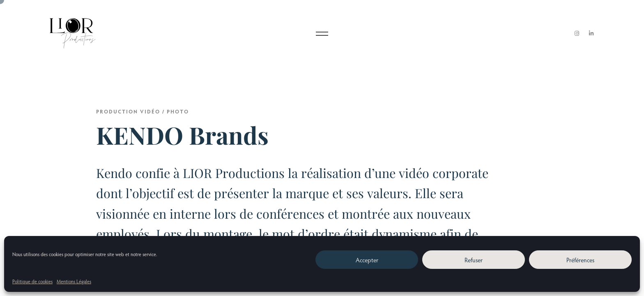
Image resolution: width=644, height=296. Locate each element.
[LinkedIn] (591, 34)
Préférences (580, 260)
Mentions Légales (74, 281)
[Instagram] (577, 34)
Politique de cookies (32, 281)
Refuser (474, 260)
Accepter (367, 260)
